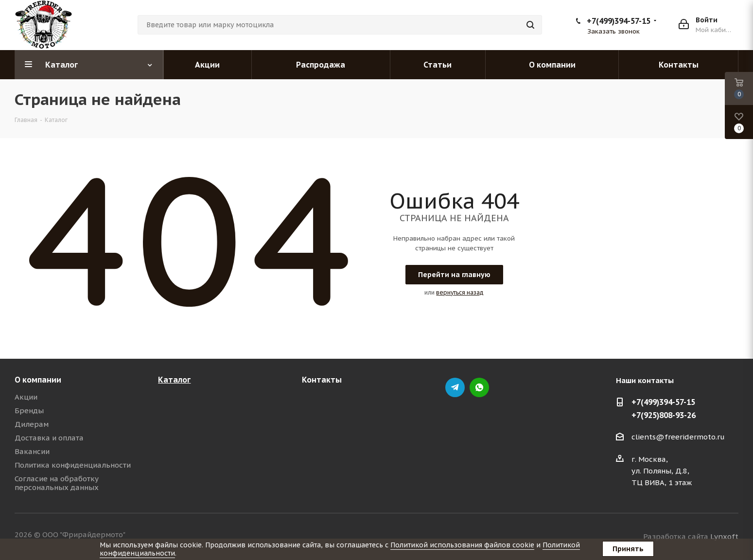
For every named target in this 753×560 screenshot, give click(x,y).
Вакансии (32, 451)
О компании (38, 380)
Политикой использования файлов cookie (462, 545)
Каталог (174, 380)
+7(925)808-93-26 (664, 415)
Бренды (29, 411)
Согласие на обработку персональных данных (57, 483)
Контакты (322, 380)
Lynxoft (724, 536)
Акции (26, 397)
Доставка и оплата (49, 438)
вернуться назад (460, 292)
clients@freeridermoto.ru (678, 437)
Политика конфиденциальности (73, 465)
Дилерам (32, 424)
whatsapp (479, 387)
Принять (628, 549)
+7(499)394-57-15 (619, 21)
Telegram (455, 387)
